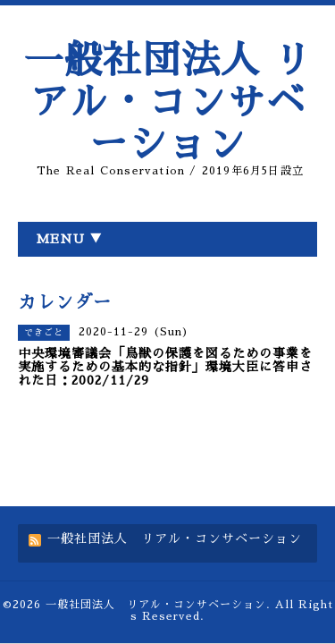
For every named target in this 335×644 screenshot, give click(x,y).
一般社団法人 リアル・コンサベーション (168, 102)
